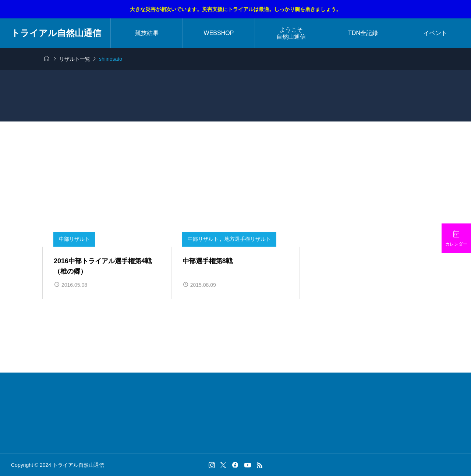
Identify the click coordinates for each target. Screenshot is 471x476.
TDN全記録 (363, 33)
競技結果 (147, 33)
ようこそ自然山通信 (291, 33)
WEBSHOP (219, 33)
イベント (435, 33)
